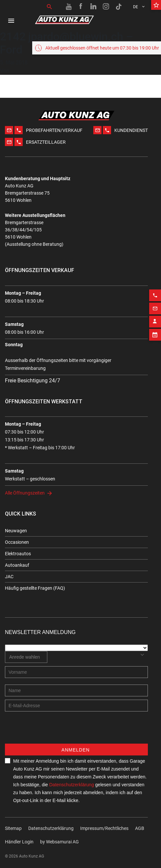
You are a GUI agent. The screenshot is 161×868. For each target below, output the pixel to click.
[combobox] (26, 657)
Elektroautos (18, 554)
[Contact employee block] (155, 312)
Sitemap (13, 828)
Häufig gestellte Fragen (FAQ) (35, 588)
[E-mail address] (76, 706)
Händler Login (19, 842)
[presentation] (55, 731)
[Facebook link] (81, 7)
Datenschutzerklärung (72, 785)
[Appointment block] (155, 325)
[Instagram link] (106, 7)
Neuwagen (16, 531)
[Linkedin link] (94, 7)
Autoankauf (17, 565)
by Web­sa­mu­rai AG (59, 842)
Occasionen (17, 542)
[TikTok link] (119, 7)
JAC (9, 577)
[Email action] (155, 299)
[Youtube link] (69, 7)
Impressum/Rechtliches (104, 828)
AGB (140, 828)
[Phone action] (155, 286)
